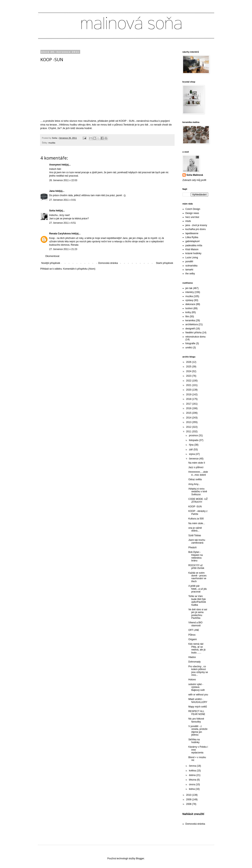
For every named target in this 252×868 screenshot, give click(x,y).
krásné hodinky (194, 253)
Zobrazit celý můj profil (194, 180)
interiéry (190, 292)
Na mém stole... (197, 523)
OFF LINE (194, 630)
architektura (192, 324)
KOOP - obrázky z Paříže (198, 512)
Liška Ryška (192, 237)
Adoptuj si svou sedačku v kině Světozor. (198, 492)
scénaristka (192, 266)
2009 (189, 800)
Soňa (52, 211)
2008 (189, 804)
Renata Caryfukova (60, 234)
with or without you (198, 695)
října (192, 445)
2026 (189, 362)
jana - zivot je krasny (196, 225)
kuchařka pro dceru (196, 229)
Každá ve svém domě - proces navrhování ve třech (197, 577)
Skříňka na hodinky (194, 741)
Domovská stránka (108, 263)
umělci (189, 348)
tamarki (189, 270)
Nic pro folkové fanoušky (196, 720)
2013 (189, 422)
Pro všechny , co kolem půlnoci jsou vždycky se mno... (198, 671)
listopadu (194, 440)
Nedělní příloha (194, 333)
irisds (188, 221)
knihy (188, 312)
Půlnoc (192, 635)
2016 (189, 408)
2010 (189, 795)
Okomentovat (52, 256)
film (187, 317)
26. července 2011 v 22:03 (63, 180)
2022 (189, 381)
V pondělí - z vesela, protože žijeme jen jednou (198, 731)
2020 (189, 390)
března (193, 780)
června (193, 766)
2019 (189, 395)
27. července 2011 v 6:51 (63, 223)
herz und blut (192, 217)
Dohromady (194, 662)
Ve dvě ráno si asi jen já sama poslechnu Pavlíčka (198, 614)
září (191, 450)
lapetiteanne (192, 233)
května (193, 771)
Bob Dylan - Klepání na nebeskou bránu (195, 556)
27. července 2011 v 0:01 (63, 200)
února (192, 784)
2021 (189, 385)
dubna (193, 775)
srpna (192, 454)
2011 (189, 432)
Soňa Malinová (195, 175)
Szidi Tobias (195, 535)
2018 (189, 399)
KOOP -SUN (195, 507)
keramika (190, 320)
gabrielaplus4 (193, 241)
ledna (192, 789)
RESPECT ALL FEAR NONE (197, 713)
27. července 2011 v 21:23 (63, 249)
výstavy (189, 300)
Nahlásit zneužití (193, 814)
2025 (189, 367)
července (194, 459)
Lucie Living (192, 258)
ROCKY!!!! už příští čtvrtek (196, 567)
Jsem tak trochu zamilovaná (197, 541)
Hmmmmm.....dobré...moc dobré (198, 473)
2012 (189, 427)
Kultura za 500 (196, 519)
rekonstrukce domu (196, 337)
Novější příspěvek (51, 263)
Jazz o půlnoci (196, 467)
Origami (192, 639)
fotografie (190, 343)
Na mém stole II (197, 463)
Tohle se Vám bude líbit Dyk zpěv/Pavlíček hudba (197, 600)
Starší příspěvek (165, 263)
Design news (192, 213)
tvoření (189, 308)
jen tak (189, 288)
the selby (190, 274)
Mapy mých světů (197, 707)
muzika (52, 143)
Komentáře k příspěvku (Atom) (79, 269)
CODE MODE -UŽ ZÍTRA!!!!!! (198, 500)
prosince (194, 435)
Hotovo (192, 680)
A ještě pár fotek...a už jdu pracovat (197, 589)
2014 (189, 418)
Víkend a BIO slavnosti (195, 624)
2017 (189, 404)
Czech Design (193, 209)
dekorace (190, 304)
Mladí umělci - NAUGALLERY (198, 701)
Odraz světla (195, 479)
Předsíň (192, 548)
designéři (190, 329)
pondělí (189, 261)
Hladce (192, 657)
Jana (52, 191)
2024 (189, 371)
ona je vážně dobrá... (195, 529)
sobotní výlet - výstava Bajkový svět (196, 687)
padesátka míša (194, 245)
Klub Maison (192, 249)
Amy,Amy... (194, 484)
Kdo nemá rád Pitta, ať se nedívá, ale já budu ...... (197, 648)
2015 (189, 413)
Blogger (140, 858)
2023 (189, 376)
